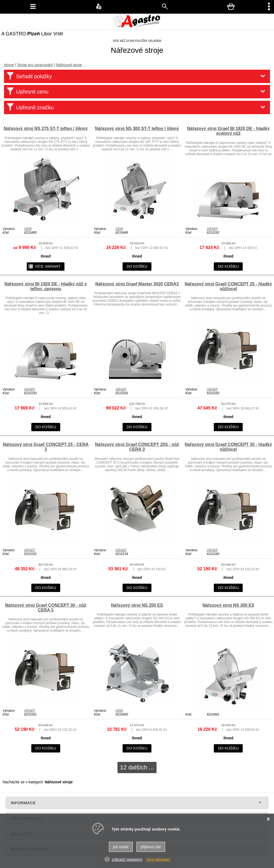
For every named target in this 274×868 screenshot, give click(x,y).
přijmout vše (151, 847)
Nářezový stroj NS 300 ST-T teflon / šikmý (137, 128)
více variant (44, 266)
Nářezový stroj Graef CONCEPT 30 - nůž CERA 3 (46, 608)
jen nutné (121, 847)
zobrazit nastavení (127, 859)
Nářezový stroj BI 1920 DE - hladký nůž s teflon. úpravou (46, 286)
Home (9, 65)
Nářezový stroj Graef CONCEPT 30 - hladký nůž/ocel (228, 447)
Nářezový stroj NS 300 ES (228, 605)
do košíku (137, 266)
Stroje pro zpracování (35, 65)
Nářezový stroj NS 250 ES (137, 605)
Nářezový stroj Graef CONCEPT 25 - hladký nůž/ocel (228, 286)
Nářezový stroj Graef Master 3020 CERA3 (137, 284)
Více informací (158, 859)
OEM (28, 229)
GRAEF (212, 229)
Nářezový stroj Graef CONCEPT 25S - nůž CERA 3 (137, 447)
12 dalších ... (137, 767)
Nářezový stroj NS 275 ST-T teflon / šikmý (46, 128)
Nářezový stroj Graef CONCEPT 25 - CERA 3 (46, 447)
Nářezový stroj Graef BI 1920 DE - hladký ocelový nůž (228, 131)
